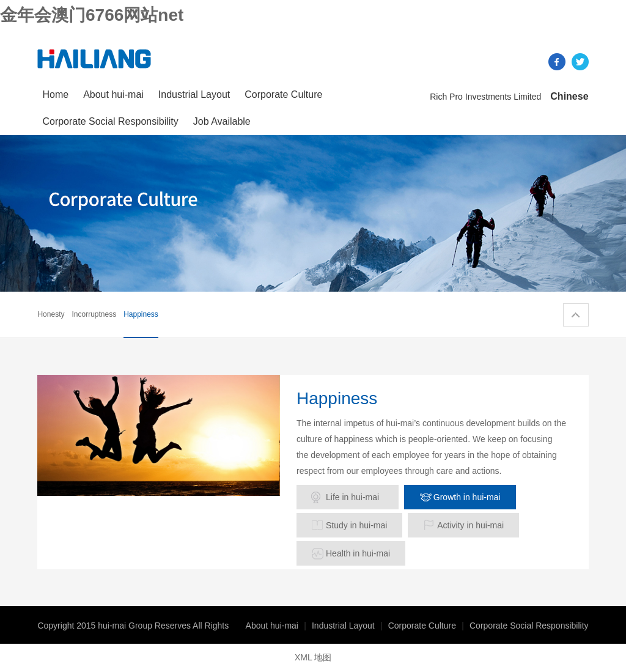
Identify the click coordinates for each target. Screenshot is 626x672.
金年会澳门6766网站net (92, 15)
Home (55, 94)
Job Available (222, 121)
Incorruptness (94, 314)
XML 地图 (313, 657)
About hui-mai (113, 94)
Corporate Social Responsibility (110, 121)
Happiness (141, 314)
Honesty (51, 314)
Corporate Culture (283, 94)
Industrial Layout (194, 94)
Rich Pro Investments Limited (485, 97)
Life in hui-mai (352, 497)
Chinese (569, 96)
